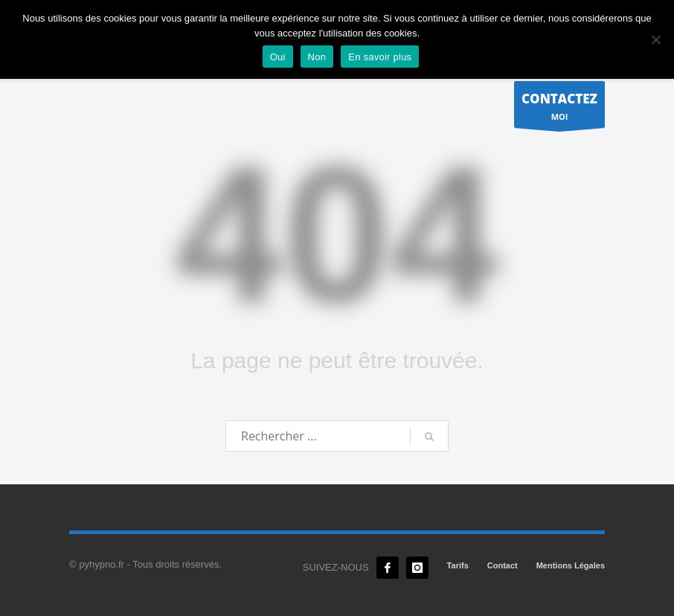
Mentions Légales (571, 565)
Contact (503, 565)
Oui (278, 57)
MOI (559, 108)
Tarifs (458, 565)
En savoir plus (380, 57)
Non (317, 57)
